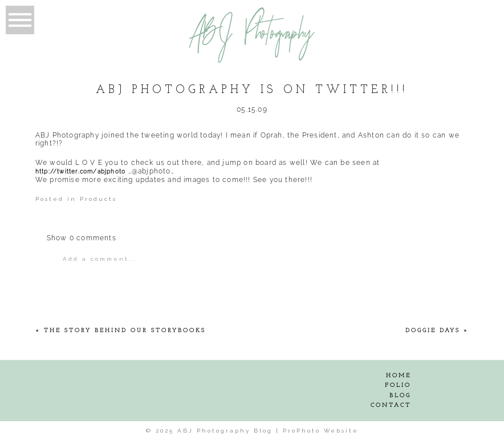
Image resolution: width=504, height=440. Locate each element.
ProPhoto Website (321, 431)
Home (399, 376)
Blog (400, 396)
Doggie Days (433, 331)
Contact (391, 405)
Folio (398, 385)
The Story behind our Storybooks (125, 331)
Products (98, 199)
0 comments (82, 238)
